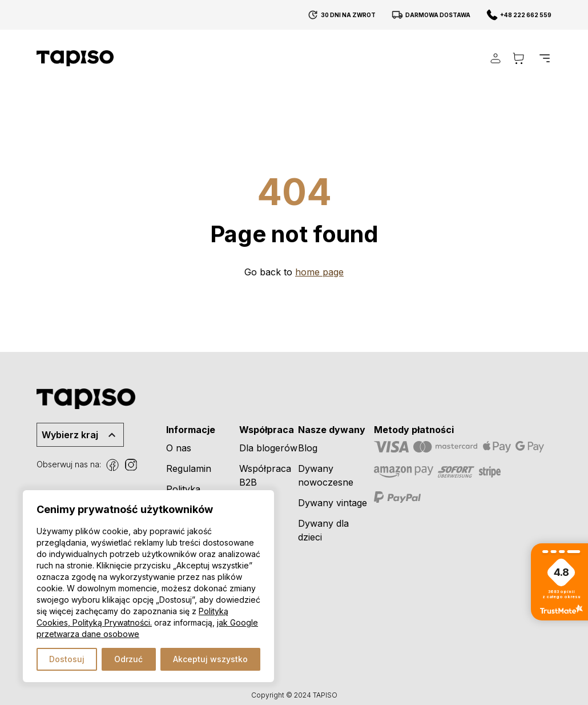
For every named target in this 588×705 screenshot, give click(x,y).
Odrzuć (128, 659)
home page (319, 272)
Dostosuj (67, 659)
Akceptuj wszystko (210, 659)
